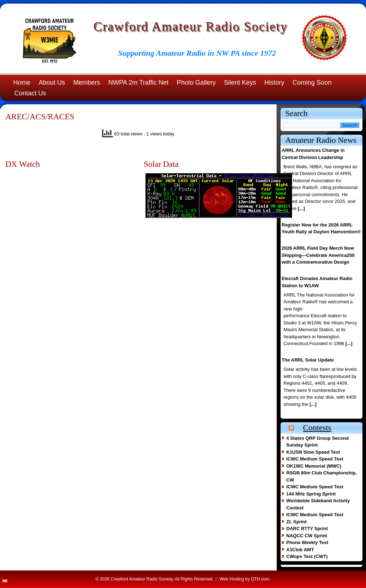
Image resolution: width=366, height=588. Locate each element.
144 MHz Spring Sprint (311, 494)
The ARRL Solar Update (308, 360)
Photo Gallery (196, 83)
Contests (317, 428)
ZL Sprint (296, 522)
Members (87, 83)
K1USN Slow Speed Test (313, 452)
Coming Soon (312, 83)
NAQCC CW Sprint (307, 536)
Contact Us (30, 93)
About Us (52, 83)
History (274, 83)
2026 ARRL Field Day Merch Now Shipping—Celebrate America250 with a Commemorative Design (318, 255)
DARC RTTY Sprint (307, 529)
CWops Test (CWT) (307, 556)
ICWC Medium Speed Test (315, 459)
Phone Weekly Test (307, 542)
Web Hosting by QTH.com (244, 579)
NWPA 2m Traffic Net (138, 83)
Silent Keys (240, 83)
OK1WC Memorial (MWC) (314, 466)
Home (22, 83)
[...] (301, 208)
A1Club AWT (300, 550)
